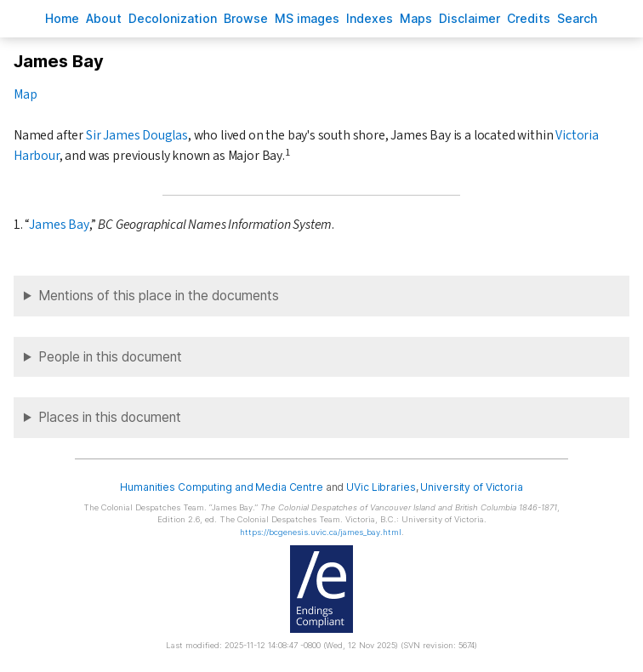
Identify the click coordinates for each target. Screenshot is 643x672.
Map (25, 94)
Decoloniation (173, 18)
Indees (370, 18)
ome (62, 18)
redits (529, 18)
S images (307, 18)
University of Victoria (471, 487)
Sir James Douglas (137, 135)
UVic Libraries (381, 487)
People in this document (110, 357)
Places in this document (110, 417)
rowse (246, 18)
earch (578, 18)
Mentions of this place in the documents (159, 296)
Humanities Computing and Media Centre (222, 487)
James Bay (59, 225)
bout (104, 18)
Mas (416, 18)
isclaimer (469, 18)
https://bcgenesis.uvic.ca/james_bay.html (321, 532)
